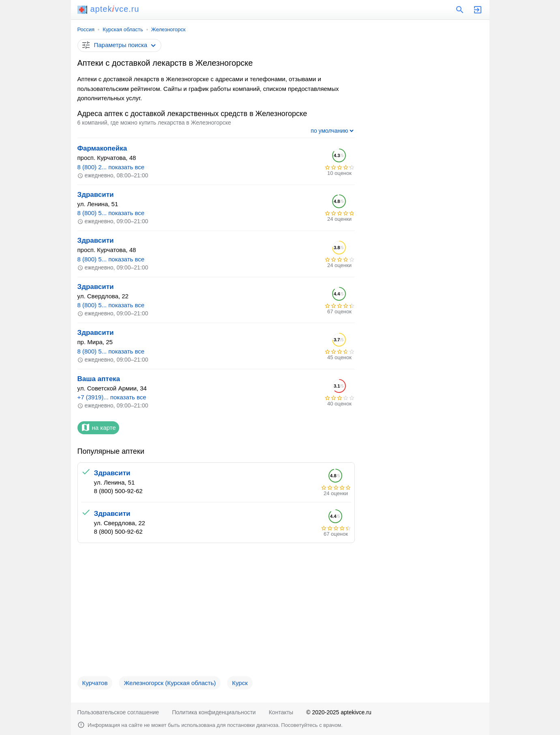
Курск (240, 683)
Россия (86, 29)
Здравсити (96, 195)
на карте (98, 427)
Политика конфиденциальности (214, 712)
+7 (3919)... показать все (112, 397)
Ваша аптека (99, 379)
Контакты (281, 712)
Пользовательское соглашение (118, 712)
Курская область (123, 29)
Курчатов (95, 683)
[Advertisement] (216, 613)
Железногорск (168, 29)
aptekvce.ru (108, 9)
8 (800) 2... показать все (111, 167)
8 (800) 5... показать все (111, 213)
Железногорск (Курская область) (170, 683)
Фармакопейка (102, 148)
